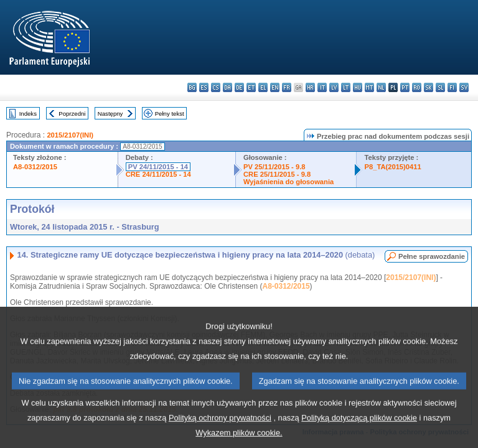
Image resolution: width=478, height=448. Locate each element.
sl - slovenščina (440, 87)
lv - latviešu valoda (334, 87)
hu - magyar (358, 87)
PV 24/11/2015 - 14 (158, 167)
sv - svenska (464, 87)
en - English (275, 87)
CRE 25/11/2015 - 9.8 (277, 174)
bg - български (192, 87)
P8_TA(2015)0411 (392, 167)
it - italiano (322, 87)
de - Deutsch (239, 87)
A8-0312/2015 (35, 167)
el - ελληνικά (263, 87)
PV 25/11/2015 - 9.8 (274, 167)
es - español (204, 87)
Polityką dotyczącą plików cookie (359, 434)
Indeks (28, 114)
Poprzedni (72, 114)
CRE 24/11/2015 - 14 (158, 174)
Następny (110, 114)
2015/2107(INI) (70, 135)
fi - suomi (452, 87)
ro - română (417, 87)
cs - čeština (216, 87)
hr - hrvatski (310, 87)
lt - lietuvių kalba (346, 87)
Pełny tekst (170, 114)
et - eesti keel (251, 87)
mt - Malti (369, 87)
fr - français (287, 87)
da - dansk (227, 87)
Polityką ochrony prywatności (220, 434)
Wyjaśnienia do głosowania (288, 182)
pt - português (405, 87)
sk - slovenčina (429, 87)
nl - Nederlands (381, 87)
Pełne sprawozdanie (432, 256)
